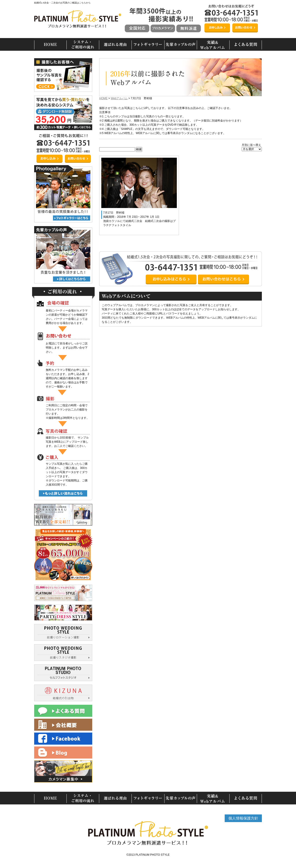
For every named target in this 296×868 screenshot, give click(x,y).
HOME (103, 98)
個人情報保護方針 (243, 818)
